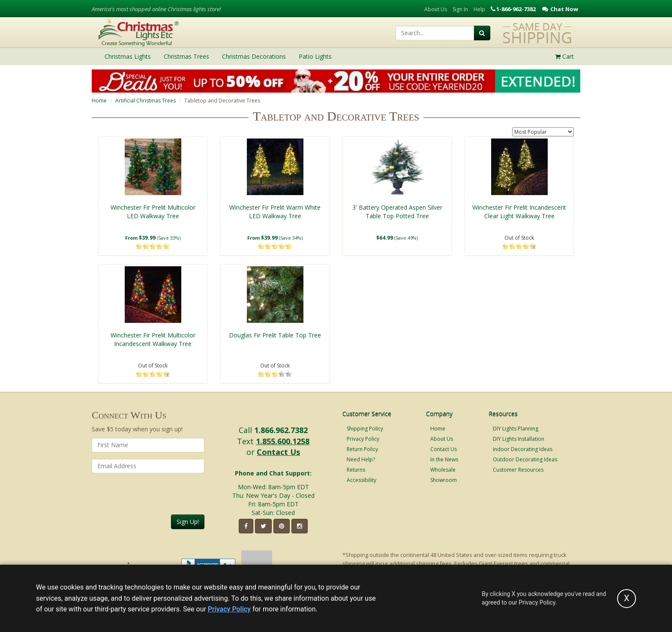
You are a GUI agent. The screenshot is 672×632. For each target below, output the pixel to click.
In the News (444, 459)
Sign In (460, 9)
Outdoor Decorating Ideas (525, 459)
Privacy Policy (363, 439)
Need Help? (361, 459)
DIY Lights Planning (516, 429)
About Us (436, 9)
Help (479, 9)
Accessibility (361, 480)
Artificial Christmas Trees (145, 101)
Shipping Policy (365, 429)
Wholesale (443, 470)
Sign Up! (188, 522)
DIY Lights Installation (519, 439)
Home (99, 101)
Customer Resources (518, 470)
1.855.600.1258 (283, 441)
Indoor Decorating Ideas (523, 449)
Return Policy (362, 449)
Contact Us (278, 452)
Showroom (444, 480)
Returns (356, 470)
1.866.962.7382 (281, 430)
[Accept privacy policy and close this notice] (627, 599)
